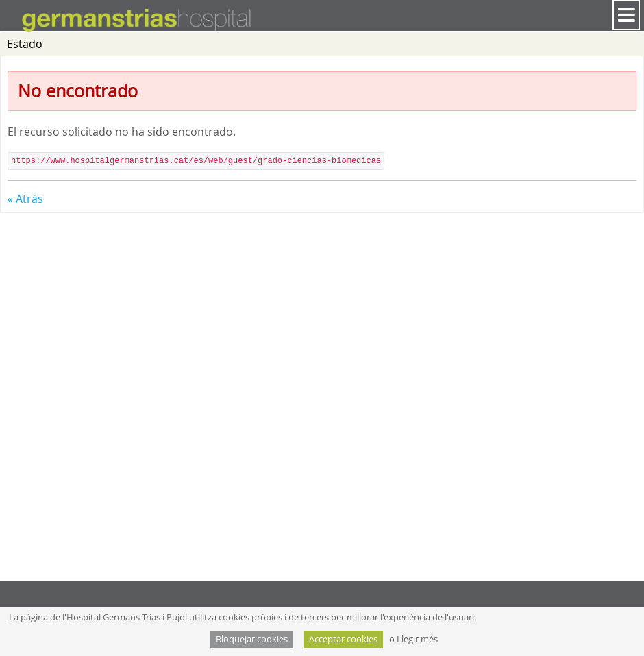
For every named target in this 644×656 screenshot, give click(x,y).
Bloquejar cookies (252, 639)
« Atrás (25, 199)
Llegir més (417, 639)
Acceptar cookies (343, 639)
